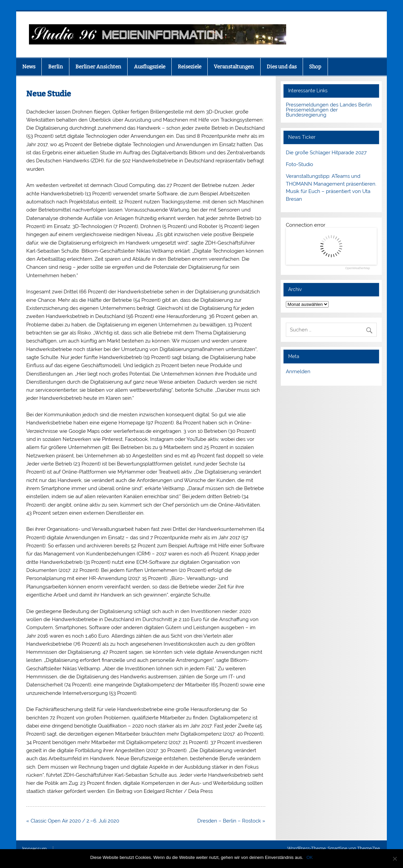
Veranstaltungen (234, 67)
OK (310, 857)
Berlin (56, 67)
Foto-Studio (299, 164)
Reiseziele (190, 67)
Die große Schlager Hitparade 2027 (326, 153)
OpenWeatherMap (357, 268)
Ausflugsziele (150, 67)
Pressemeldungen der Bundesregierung (312, 112)
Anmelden (298, 372)
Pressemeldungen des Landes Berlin (329, 105)
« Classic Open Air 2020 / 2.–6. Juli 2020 (73, 821)
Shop (315, 67)
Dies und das (282, 67)
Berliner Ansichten (98, 67)
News (29, 67)
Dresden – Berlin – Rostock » (231, 821)
